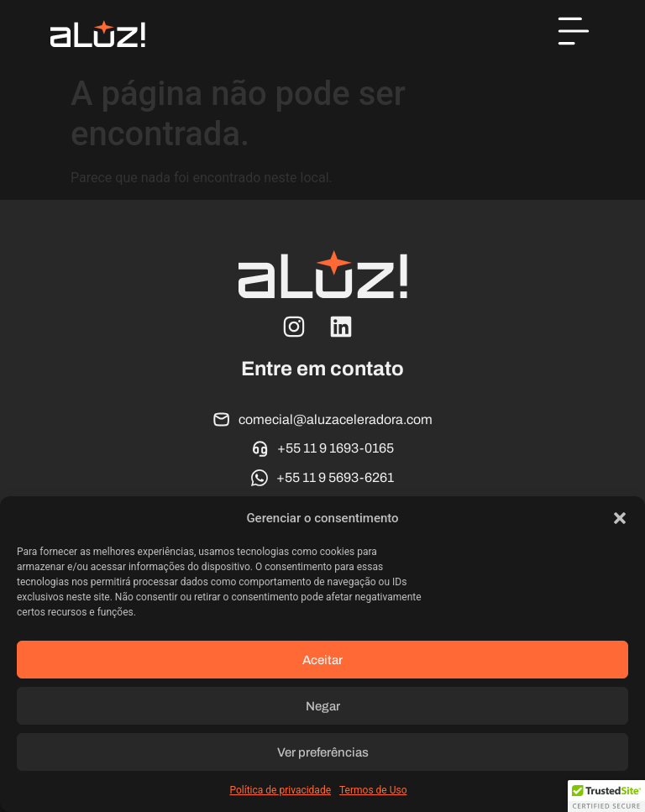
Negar (323, 706)
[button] (620, 518)
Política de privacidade (280, 790)
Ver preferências (323, 752)
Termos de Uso (373, 790)
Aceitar (322, 660)
